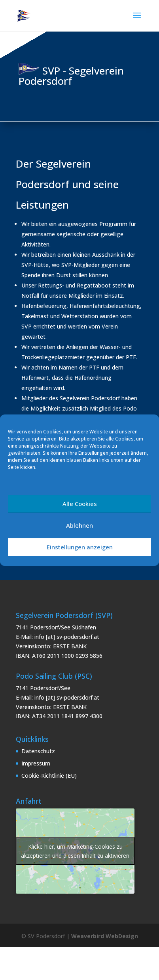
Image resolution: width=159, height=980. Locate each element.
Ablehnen (79, 525)
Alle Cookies (80, 504)
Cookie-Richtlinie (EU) (49, 776)
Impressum (36, 763)
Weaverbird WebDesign (105, 936)
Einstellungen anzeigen (80, 547)
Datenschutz (38, 751)
